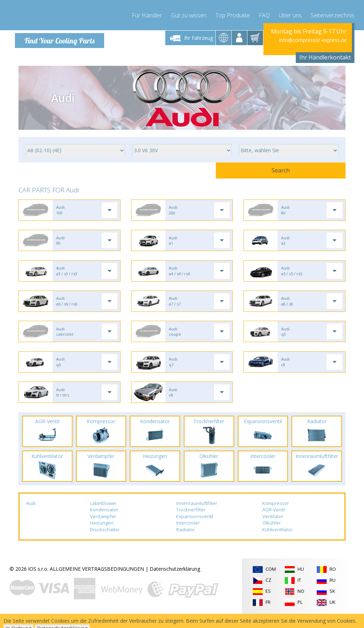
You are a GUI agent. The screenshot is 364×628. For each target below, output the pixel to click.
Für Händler (147, 14)
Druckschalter (105, 541)
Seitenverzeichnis (333, 14)
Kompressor (276, 515)
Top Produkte (233, 14)
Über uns (290, 14)
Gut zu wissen (189, 14)
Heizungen (102, 534)
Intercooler (188, 534)
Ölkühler (272, 534)
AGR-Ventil (274, 521)
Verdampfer (103, 528)
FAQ (264, 14)
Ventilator (273, 528)
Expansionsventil (195, 528)
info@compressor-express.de (313, 40)
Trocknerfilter (191, 521)
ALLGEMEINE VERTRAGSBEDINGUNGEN (97, 580)
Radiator (186, 541)
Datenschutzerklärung (175, 580)
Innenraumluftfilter (197, 515)
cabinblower (103, 515)
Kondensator (104, 521)
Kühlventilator (277, 541)
